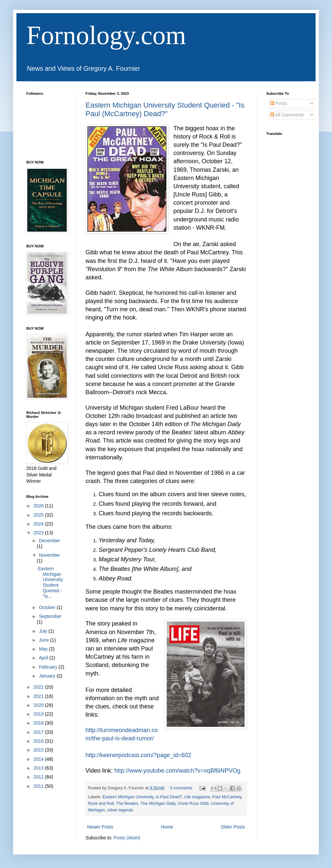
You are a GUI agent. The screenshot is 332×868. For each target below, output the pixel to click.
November (49, 555)
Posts (279, 103)
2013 (39, 768)
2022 (39, 687)
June (44, 640)
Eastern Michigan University (128, 797)
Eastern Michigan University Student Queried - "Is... (50, 582)
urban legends (120, 810)
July (44, 631)
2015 (39, 750)
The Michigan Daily (158, 804)
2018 (39, 723)
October (48, 607)
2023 (39, 533)
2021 (39, 696)
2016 (39, 741)
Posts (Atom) (127, 838)
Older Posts (233, 827)
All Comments (287, 115)
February (49, 667)
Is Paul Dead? (169, 797)
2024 (39, 524)
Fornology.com (106, 35)
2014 (39, 759)
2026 (39, 506)
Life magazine (197, 797)
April (44, 658)
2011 (39, 786)
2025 (39, 515)
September (50, 616)
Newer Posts (100, 827)
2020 (39, 705)
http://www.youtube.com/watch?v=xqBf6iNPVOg (178, 771)
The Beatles (127, 804)
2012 (39, 777)
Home (167, 827)
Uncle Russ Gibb (193, 804)
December (49, 541)
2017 (39, 732)
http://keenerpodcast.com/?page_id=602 (138, 755)
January (48, 676)
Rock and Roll (101, 804)
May (44, 649)
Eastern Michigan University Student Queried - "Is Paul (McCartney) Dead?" (165, 109)
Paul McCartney (227, 797)
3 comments (181, 788)
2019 (39, 714)
